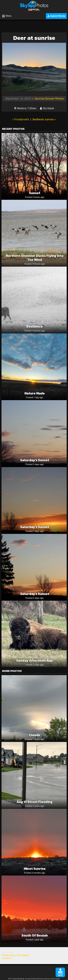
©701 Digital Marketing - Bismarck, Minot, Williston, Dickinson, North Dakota (34, 979)
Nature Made (35, 393)
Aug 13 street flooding (35, 802)
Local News (7, 958)
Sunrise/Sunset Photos (49, 99)
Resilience (35, 326)
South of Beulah (35, 935)
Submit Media (56, 16)
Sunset (35, 193)
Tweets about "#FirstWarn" (15, 955)
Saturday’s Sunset (35, 460)
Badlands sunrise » (44, 119)
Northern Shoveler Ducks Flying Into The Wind (35, 258)
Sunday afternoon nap (35, 661)
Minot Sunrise (35, 869)
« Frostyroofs (21, 119)
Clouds (35, 735)
